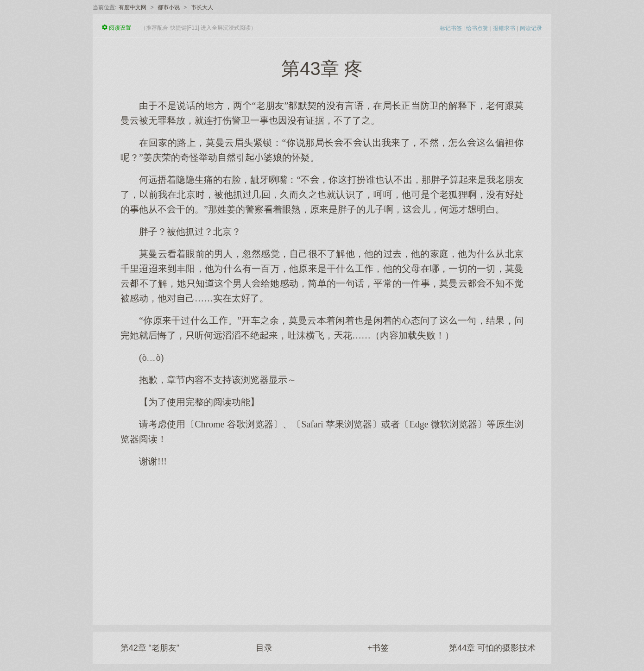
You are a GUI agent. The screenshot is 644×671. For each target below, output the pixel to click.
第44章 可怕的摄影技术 (492, 648)
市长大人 (202, 7)
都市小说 (169, 7)
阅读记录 (531, 28)
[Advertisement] (322, 541)
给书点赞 (477, 28)
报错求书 (504, 28)
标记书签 (451, 28)
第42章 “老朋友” (150, 648)
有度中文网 (133, 7)
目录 (264, 648)
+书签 (378, 648)
